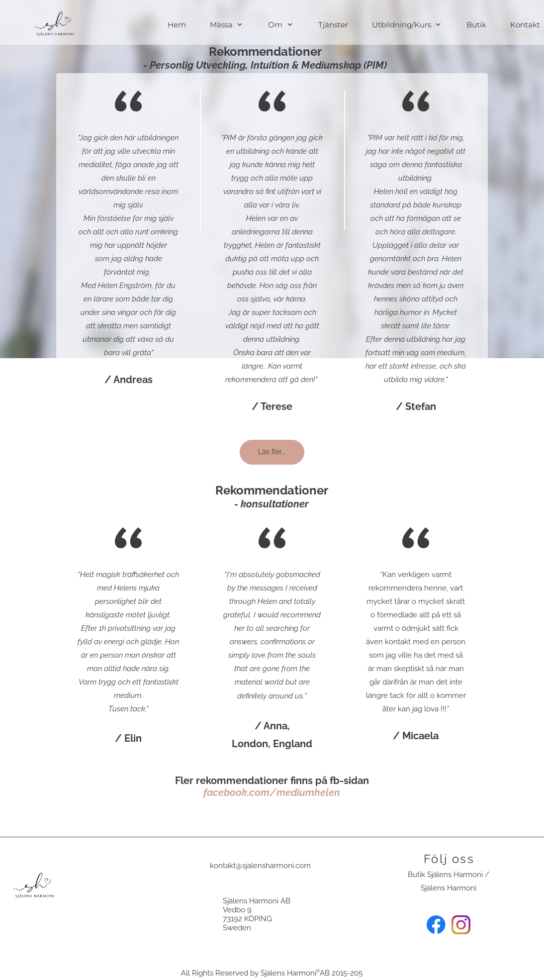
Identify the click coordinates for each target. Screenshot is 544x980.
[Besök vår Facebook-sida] (436, 925)
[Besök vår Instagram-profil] (461, 925)
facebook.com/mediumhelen (272, 792)
